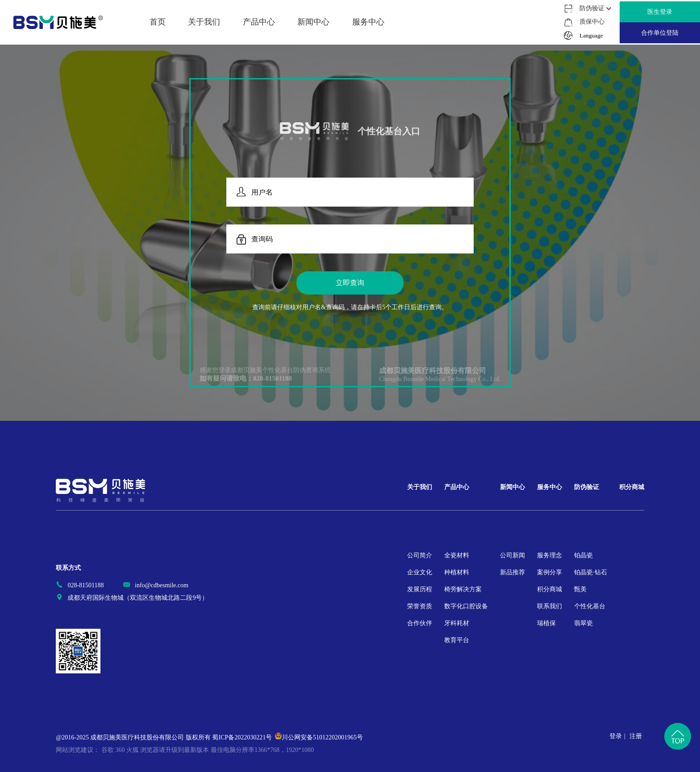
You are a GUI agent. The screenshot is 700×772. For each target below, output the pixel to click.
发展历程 (420, 589)
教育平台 (457, 640)
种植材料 (457, 572)
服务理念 (550, 555)
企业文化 (420, 572)
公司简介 (420, 555)
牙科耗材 (457, 623)
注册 (636, 736)
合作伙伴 (420, 623)
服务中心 (550, 487)
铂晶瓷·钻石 (591, 572)
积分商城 (550, 589)
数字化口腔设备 (466, 606)
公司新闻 (512, 555)
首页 (158, 22)
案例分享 (550, 572)
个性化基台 (590, 606)
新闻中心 (512, 487)
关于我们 (420, 487)
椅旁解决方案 (463, 589)
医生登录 (660, 12)
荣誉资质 (420, 606)
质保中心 (592, 22)
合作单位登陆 (660, 33)
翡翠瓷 (583, 623)
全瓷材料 (457, 555)
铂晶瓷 (583, 555)
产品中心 (457, 487)
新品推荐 (512, 572)
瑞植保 (546, 623)
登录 (616, 736)
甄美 (580, 589)
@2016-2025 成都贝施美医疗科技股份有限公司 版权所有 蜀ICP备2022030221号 (164, 737)
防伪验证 (587, 487)
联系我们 (550, 606)
